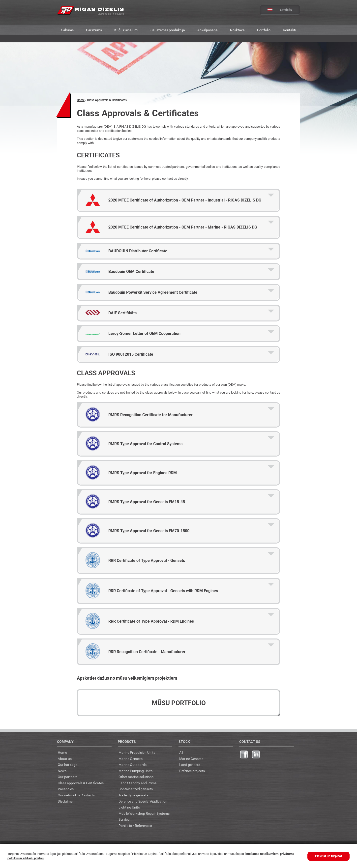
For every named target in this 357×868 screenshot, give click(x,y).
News (62, 771)
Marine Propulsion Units (137, 752)
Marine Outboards (133, 765)
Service (124, 819)
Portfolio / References (135, 825)
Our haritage (67, 765)
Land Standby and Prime (137, 783)
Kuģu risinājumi (126, 30)
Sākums (67, 30)
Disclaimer (66, 801)
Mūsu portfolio (179, 703)
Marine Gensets (131, 759)
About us (65, 759)
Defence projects (192, 771)
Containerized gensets (136, 789)
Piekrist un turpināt (328, 856)
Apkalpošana (208, 30)
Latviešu (276, 10)
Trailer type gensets (133, 795)
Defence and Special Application (143, 801)
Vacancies (66, 789)
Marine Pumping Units (135, 771)
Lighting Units (129, 807)
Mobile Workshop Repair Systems (144, 813)
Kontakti (289, 30)
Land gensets (190, 765)
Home (81, 100)
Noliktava (237, 30)
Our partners (68, 777)
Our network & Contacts (76, 795)
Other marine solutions (136, 777)
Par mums (94, 30)
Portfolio (264, 30)
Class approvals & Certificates (81, 783)
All (181, 752)
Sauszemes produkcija (168, 30)
